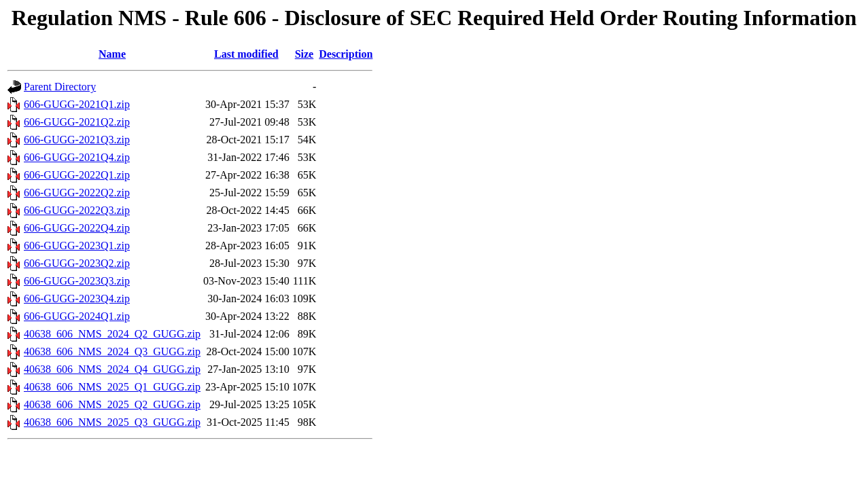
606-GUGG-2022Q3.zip (77, 210)
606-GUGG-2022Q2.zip (77, 193)
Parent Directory (60, 87)
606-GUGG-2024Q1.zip (77, 316)
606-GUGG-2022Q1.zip (77, 175)
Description (346, 54)
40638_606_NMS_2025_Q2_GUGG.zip (112, 404)
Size (305, 54)
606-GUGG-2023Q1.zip (77, 246)
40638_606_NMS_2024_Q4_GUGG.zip (112, 369)
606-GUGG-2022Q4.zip (77, 228)
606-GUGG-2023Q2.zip (77, 263)
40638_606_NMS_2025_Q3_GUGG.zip (112, 422)
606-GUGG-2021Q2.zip (77, 122)
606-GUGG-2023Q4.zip (77, 298)
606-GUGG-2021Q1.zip (77, 104)
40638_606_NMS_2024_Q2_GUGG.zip (112, 334)
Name (112, 54)
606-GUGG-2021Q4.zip (77, 157)
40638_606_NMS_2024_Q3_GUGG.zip (112, 351)
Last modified (246, 54)
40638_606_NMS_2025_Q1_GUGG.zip (112, 387)
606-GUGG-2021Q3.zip (77, 140)
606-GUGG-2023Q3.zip (77, 281)
